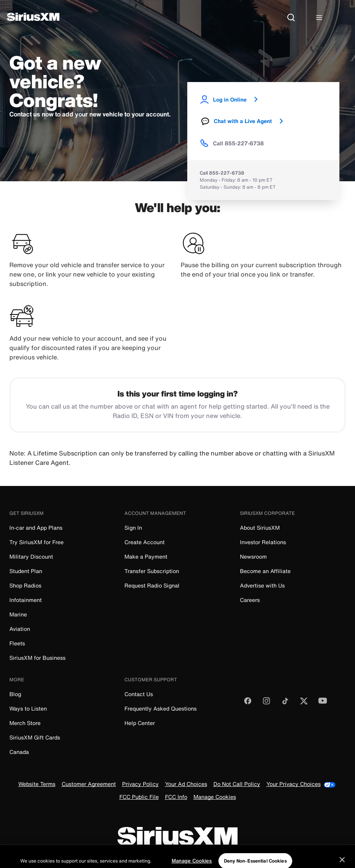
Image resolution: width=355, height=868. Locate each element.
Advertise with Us (262, 585)
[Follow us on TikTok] (285, 703)
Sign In (133, 528)
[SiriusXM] (33, 18)
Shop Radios (25, 585)
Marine (18, 614)
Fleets (17, 643)
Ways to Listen (28, 708)
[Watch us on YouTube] (323, 703)
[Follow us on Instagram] (266, 703)
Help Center (140, 723)
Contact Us (139, 694)
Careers (250, 600)
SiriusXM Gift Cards (35, 737)
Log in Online (232, 99)
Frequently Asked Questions (161, 708)
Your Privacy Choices (301, 784)
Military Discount (31, 556)
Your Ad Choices (186, 785)
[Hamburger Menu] (319, 18)
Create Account (145, 542)
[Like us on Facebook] (248, 703)
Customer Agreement (89, 785)
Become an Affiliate (265, 571)
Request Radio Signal (152, 585)
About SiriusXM (260, 528)
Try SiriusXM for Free (36, 542)
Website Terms (37, 785)
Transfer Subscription (152, 571)
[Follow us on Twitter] (304, 703)
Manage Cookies (215, 797)
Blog (15, 694)
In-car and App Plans (36, 528)
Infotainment (26, 600)
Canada (19, 752)
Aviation (20, 629)
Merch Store (25, 723)
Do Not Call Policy (237, 785)
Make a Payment (146, 556)
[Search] (291, 18)
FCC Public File (139, 797)
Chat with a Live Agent (245, 121)
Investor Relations (263, 542)
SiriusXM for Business (37, 658)
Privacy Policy (140, 785)
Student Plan (26, 571)
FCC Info (176, 797)
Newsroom (253, 556)
